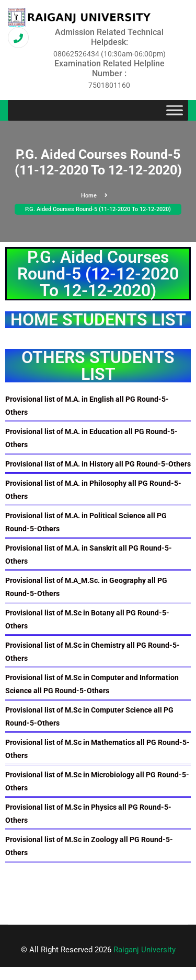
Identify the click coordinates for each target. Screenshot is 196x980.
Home (94, 196)
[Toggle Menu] (175, 110)
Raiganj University (145, 950)
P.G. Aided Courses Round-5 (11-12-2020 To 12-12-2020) (98, 209)
